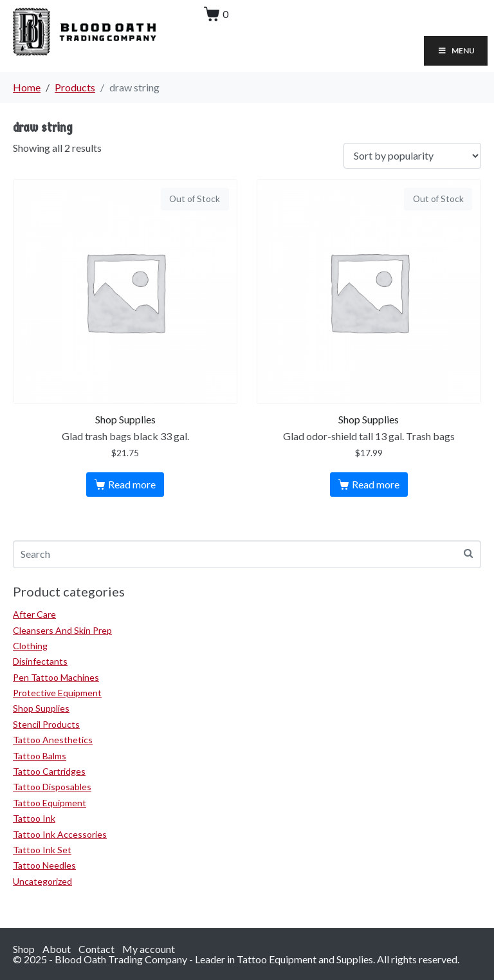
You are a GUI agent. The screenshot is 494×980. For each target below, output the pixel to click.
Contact (96, 949)
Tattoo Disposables (52, 787)
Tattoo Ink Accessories (60, 834)
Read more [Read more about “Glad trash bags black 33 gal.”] (132, 484)
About (57, 949)
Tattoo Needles (44, 865)
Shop (24, 949)
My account (149, 949)
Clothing (30, 646)
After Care (34, 614)
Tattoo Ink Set (42, 850)
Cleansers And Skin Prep (62, 630)
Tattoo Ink (34, 818)
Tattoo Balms (40, 756)
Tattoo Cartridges (49, 771)
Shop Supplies (41, 708)
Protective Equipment (57, 693)
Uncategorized (42, 881)
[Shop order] (412, 156)
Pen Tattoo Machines (56, 677)
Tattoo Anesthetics (53, 740)
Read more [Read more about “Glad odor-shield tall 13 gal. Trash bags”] (376, 484)
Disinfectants (40, 661)
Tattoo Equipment (50, 803)
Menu (456, 51)
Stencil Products (46, 724)
